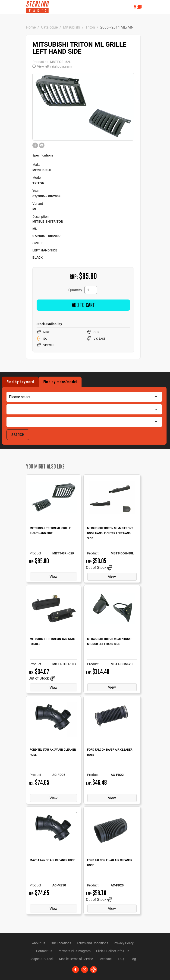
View (54, 576)
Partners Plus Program (74, 951)
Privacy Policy (124, 943)
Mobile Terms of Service (76, 959)
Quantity (75, 290)
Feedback (105, 959)
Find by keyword (20, 382)
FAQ (121, 959)
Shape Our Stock (42, 959)
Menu (138, 7)
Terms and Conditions (92, 943)
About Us (39, 943)
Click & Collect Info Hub (113, 951)
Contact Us (44, 951)
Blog (133, 959)
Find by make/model (60, 382)
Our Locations (61, 943)
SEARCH (18, 435)
